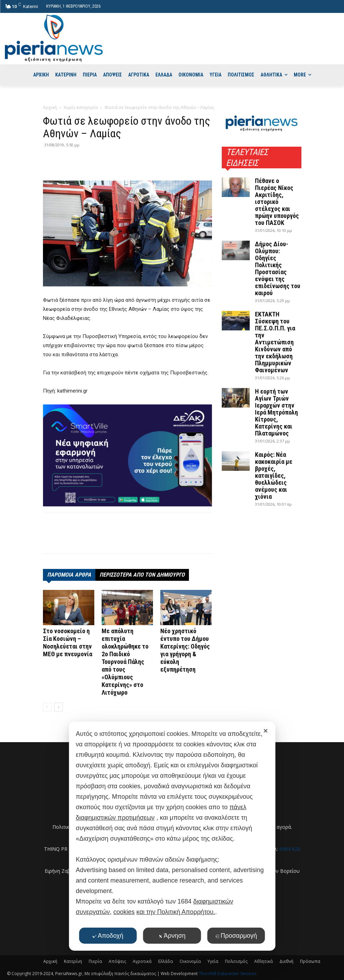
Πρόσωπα (310, 961)
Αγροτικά (142, 961)
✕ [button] (266, 731)
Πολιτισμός (236, 961)
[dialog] (172, 836)
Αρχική (50, 107)
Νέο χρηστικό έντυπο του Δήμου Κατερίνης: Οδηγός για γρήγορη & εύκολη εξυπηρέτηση (185, 650)
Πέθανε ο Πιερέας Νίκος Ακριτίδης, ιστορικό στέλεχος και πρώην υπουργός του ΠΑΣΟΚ (277, 202)
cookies (124, 912)
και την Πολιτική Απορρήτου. (176, 912)
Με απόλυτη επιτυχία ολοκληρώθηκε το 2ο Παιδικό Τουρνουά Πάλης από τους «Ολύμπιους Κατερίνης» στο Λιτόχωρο (125, 662)
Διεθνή (286, 961)
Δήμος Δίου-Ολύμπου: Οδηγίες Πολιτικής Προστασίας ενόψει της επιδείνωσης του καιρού (278, 268)
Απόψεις (117, 961)
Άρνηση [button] (172, 936)
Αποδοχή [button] (108, 936)
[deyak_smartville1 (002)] (127, 455)
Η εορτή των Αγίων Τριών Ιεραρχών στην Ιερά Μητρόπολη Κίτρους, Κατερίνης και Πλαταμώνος (276, 412)
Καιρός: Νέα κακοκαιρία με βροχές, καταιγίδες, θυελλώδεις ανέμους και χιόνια (274, 476)
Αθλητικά (264, 961)
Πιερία (95, 961)
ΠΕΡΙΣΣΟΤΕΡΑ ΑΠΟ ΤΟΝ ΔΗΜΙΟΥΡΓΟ (142, 575)
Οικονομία (190, 961)
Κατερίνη (73, 961)
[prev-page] (47, 707)
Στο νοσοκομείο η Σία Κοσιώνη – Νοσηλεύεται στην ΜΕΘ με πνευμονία (68, 642)
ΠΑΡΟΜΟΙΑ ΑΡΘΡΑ (69, 575)
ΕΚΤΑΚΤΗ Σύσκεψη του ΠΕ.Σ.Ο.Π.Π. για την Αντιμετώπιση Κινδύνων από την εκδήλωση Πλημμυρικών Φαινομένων (275, 342)
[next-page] (58, 707)
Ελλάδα (166, 961)
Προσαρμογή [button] (236, 936)
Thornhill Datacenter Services (228, 974)
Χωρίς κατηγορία (81, 107)
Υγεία (213, 961)
